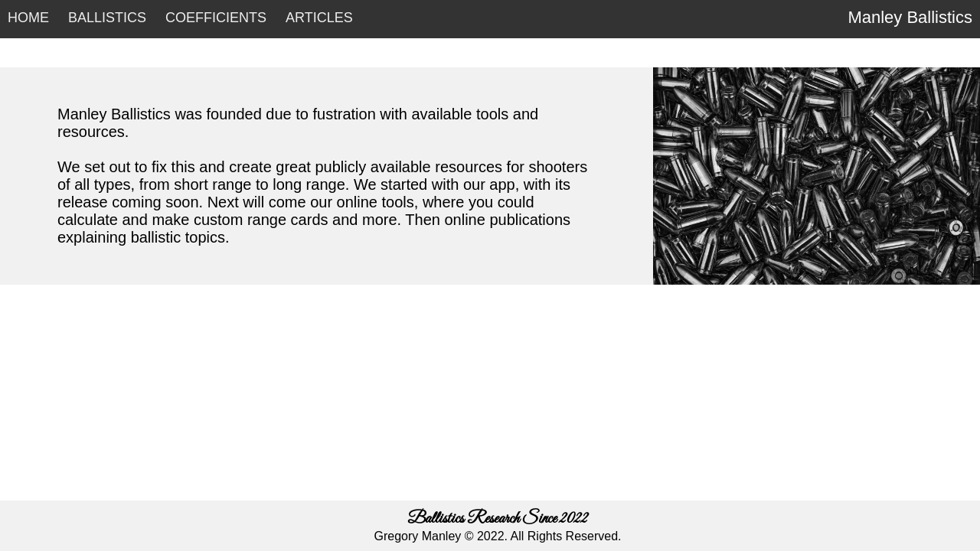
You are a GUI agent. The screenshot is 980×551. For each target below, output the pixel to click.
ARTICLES (319, 18)
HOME (28, 18)
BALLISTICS (107, 18)
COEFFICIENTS (216, 18)
